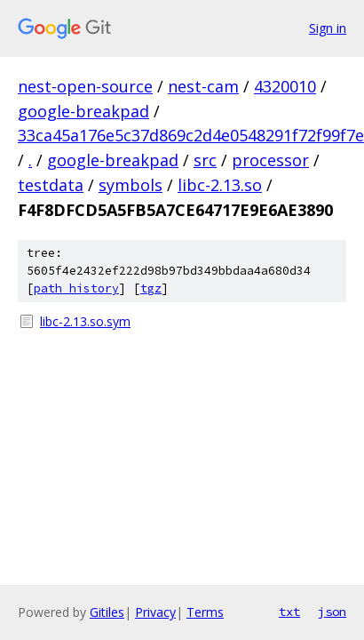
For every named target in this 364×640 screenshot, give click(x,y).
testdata (51, 185)
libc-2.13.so (220, 185)
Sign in (328, 28)
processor (270, 160)
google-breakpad (83, 111)
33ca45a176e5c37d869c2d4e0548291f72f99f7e (191, 135)
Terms (205, 612)
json (332, 612)
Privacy (155, 612)
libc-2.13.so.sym (85, 321)
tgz (151, 288)
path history (76, 288)
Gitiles (107, 612)
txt (289, 612)
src (205, 160)
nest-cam (203, 86)
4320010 (285, 86)
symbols (131, 185)
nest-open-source (85, 86)
